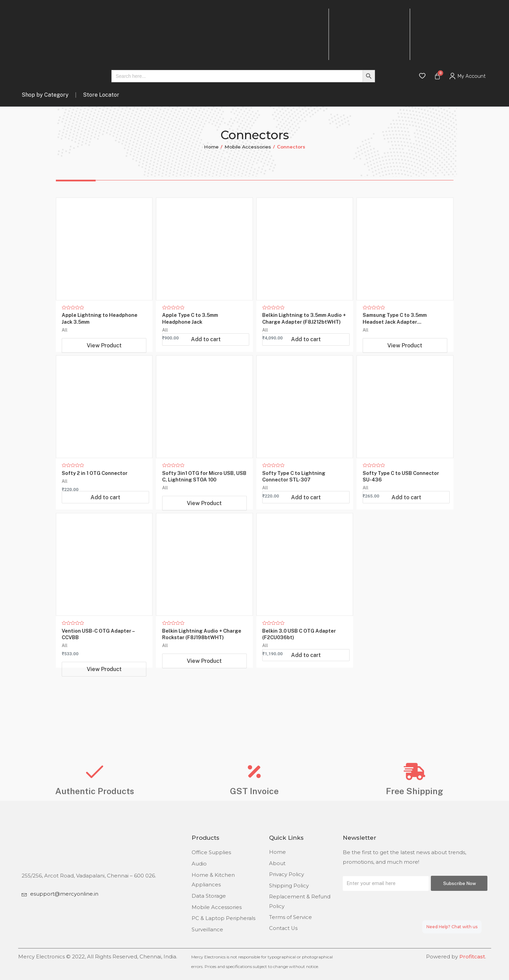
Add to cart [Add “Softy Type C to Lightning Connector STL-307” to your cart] (306, 519)
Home (210, 147)
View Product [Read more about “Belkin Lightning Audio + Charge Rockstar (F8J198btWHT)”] (204, 684)
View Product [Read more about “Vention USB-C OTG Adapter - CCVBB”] (104, 693)
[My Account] (452, 76)
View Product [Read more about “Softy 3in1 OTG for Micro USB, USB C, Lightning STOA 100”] (204, 515)
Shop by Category (45, 95)
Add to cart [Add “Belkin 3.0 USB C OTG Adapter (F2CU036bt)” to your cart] (306, 689)
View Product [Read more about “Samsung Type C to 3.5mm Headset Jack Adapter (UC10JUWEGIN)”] (405, 346)
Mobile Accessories (248, 147)
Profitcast (472, 957)
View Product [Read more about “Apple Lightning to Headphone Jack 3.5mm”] (104, 346)
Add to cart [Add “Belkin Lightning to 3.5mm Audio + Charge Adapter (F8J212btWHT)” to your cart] (306, 350)
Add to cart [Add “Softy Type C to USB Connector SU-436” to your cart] (406, 519)
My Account (472, 76)
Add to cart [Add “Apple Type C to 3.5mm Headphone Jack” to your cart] (206, 350)
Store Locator (101, 95)
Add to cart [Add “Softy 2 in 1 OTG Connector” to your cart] (105, 519)
